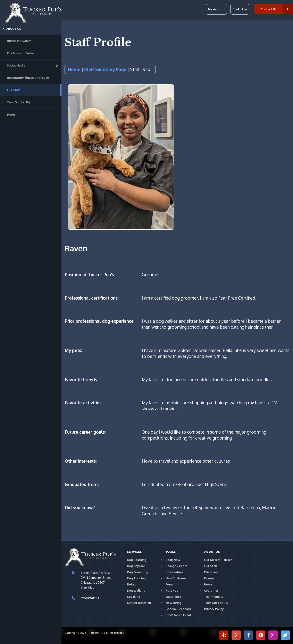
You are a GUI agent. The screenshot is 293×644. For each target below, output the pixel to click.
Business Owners (19, 41)
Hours (11, 114)
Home (74, 69)
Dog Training (136, 578)
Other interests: (81, 461)
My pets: (73, 350)
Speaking (133, 597)
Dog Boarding (137, 560)
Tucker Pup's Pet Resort (104, 633)
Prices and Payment (218, 572)
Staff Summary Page (104, 69)
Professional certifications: (92, 298)
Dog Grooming (137, 572)
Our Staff (13, 90)
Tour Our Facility (18, 102)
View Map (87, 588)
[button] (274, 9)
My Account (218, 9)
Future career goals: (85, 432)
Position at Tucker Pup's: (90, 275)
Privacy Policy (214, 603)
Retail (131, 584)
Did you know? (80, 508)
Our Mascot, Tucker (20, 53)
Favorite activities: (84, 403)
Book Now (241, 9)
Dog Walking (136, 591)
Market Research (139, 603)
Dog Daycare (136, 566)
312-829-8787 (90, 598)
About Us (14, 29)
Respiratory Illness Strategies (27, 78)
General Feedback (178, 609)
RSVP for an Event (178, 615)
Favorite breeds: (81, 380)
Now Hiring (173, 603)
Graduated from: (82, 484)
